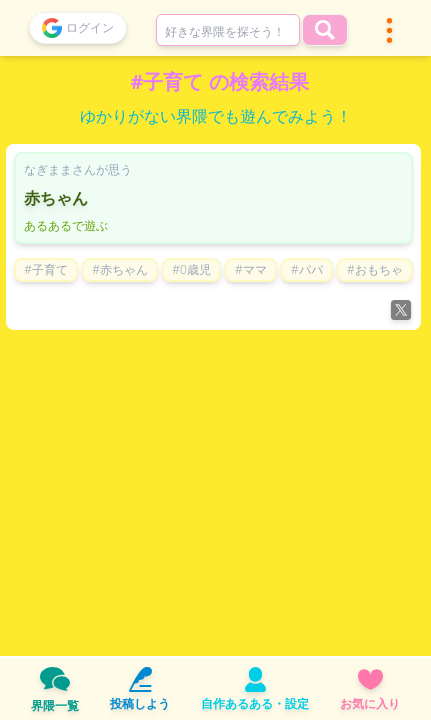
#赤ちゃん (120, 269)
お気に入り (370, 689)
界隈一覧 (55, 689)
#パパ (307, 269)
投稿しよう (140, 689)
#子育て (46, 269)
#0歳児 (191, 269)
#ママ (251, 269)
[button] (389, 30)
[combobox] (228, 30)
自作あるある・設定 (255, 689)
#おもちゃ (375, 269)
